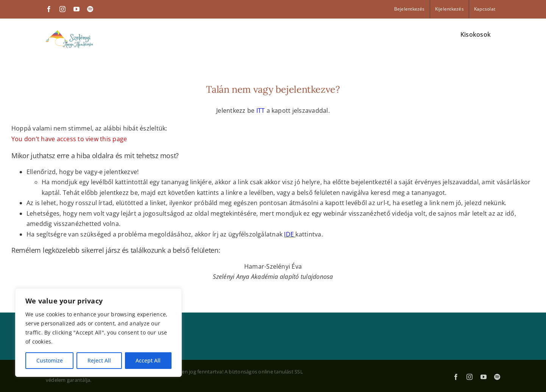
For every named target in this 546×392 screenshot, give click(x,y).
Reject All (99, 360)
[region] (98, 333)
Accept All (148, 360)
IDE (289, 234)
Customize (50, 360)
